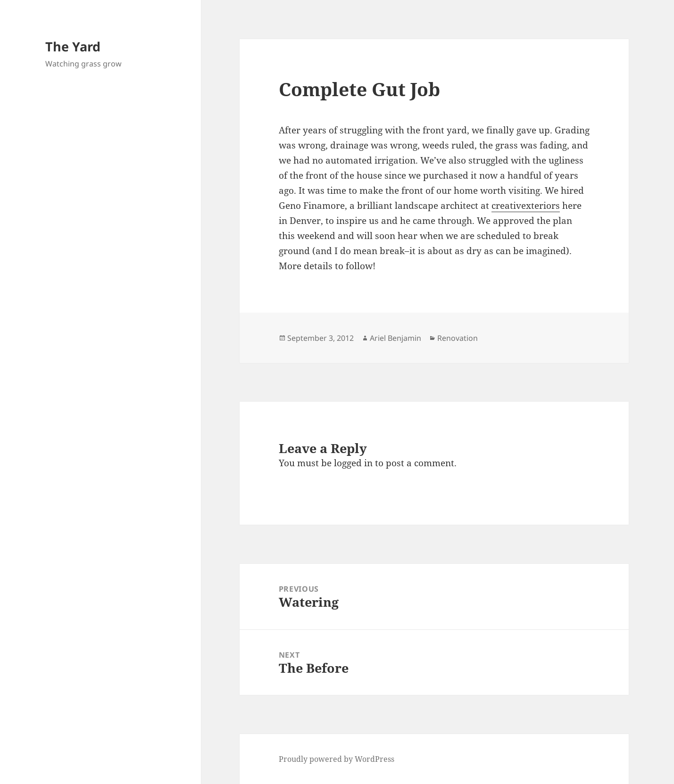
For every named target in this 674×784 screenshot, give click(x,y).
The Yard (73, 46)
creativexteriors (526, 206)
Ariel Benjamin (395, 338)
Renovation (458, 338)
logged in (353, 463)
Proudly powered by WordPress (337, 759)
